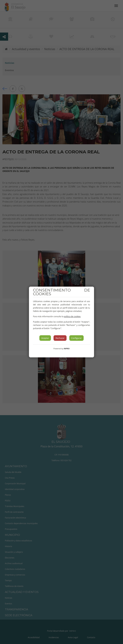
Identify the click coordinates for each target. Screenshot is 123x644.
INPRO (67, 349)
